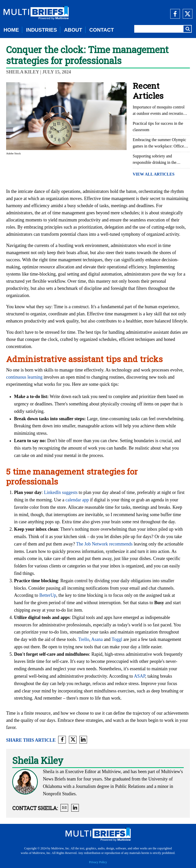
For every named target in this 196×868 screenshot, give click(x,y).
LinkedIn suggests (61, 492)
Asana (97, 639)
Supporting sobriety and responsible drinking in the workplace (155, 160)
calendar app (77, 500)
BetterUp (48, 595)
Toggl (117, 639)
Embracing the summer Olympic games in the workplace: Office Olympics (159, 143)
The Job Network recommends (104, 544)
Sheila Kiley (23, 72)
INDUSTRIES (41, 30)
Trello (84, 639)
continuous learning (24, 377)
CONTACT (102, 30)
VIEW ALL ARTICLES (154, 174)
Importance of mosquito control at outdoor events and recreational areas (160, 111)
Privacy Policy (98, 862)
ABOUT (73, 30)
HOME (11, 30)
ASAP (140, 676)
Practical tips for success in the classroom (158, 127)
